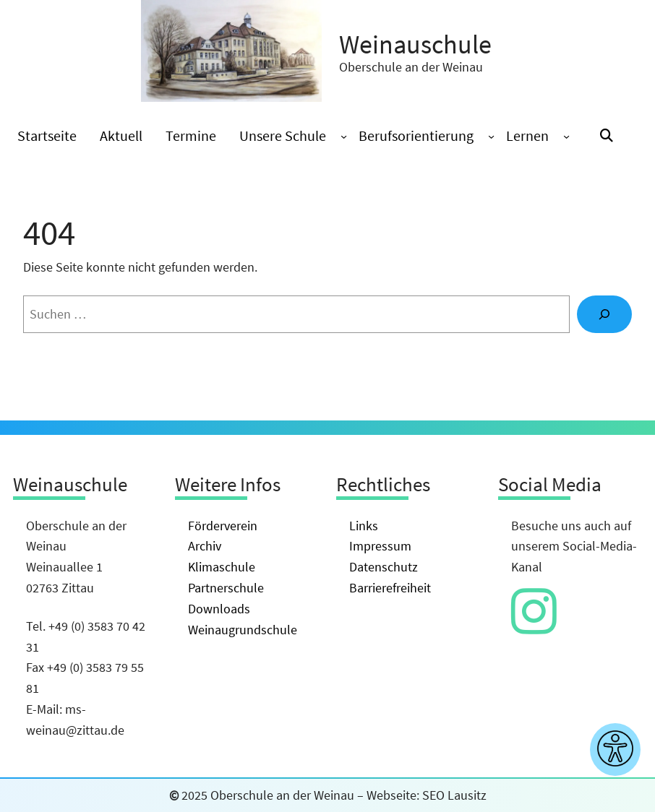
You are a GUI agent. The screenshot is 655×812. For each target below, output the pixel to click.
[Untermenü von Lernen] (566, 136)
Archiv (205, 546)
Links (364, 526)
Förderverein (223, 526)
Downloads (219, 609)
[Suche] (604, 314)
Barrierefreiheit (390, 588)
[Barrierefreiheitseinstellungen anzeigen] (615, 750)
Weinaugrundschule (243, 630)
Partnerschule (226, 588)
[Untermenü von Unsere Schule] (344, 136)
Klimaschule (222, 567)
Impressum (380, 546)
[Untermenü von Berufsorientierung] (491, 136)
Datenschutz (384, 567)
